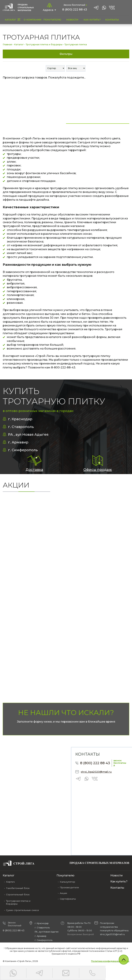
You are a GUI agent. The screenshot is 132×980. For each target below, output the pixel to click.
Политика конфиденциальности (110, 961)
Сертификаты (68, 899)
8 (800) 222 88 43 (75, 10)
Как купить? (119, 881)
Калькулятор (67, 882)
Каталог (19, 44)
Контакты (117, 888)
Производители (69, 887)
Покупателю (65, 875)
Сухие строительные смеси (22, 910)
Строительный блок (18, 894)
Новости (117, 875)
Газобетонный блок (18, 888)
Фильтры (66, 54)
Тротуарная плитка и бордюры (44, 44)
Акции (63, 893)
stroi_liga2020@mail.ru (96, 772)
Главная (7, 44)
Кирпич (10, 882)
